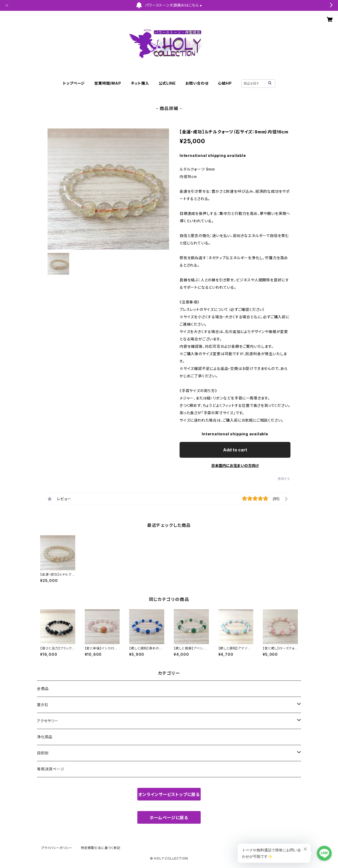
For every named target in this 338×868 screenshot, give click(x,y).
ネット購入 (140, 83)
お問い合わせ (197, 83)
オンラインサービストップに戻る (169, 794)
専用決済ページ (51, 769)
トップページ (74, 83)
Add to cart (235, 450)
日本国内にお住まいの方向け (235, 466)
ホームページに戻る (169, 818)
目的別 (43, 753)
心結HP (225, 83)
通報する (284, 479)
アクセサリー (48, 721)
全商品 (43, 689)
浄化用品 (45, 737)
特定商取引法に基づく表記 (101, 848)
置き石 (43, 705)
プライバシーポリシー (57, 848)
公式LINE (167, 83)
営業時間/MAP (108, 83)
